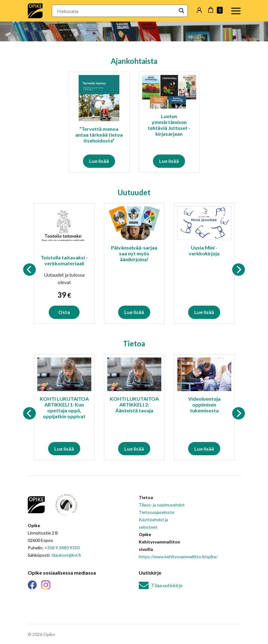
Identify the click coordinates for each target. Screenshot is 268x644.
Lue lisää (99, 161)
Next (239, 270)
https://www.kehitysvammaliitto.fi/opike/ (178, 557)
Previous (30, 270)
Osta (64, 312)
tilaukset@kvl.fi (66, 555)
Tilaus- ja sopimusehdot (162, 505)
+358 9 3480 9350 (62, 548)
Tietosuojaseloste (157, 512)
